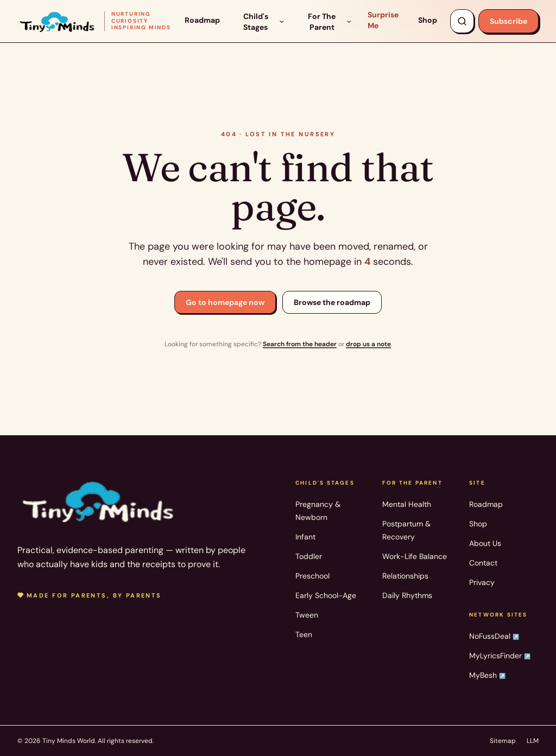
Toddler (309, 556)
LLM (533, 741)
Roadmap (202, 20)
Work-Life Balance (415, 556)
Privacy (482, 582)
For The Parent (330, 22)
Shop (428, 20)
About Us (485, 543)
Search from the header (300, 344)
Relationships (405, 576)
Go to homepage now (225, 302)
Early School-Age (326, 595)
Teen (304, 634)
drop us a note (368, 344)
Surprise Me (383, 20)
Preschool (312, 576)
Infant (305, 537)
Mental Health (407, 504)
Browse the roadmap (332, 302)
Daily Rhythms (407, 595)
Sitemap (503, 741)
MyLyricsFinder (500, 656)
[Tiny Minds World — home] (94, 21)
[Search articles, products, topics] (462, 21)
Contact (483, 563)
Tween (307, 615)
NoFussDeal (494, 636)
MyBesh (487, 675)
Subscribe (508, 21)
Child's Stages (264, 22)
